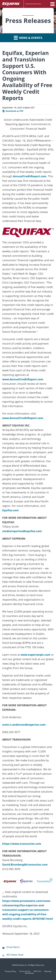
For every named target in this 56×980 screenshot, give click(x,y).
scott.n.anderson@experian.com (24, 725)
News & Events (28, 38)
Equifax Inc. (23, 965)
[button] (52, 4)
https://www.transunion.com (22, 844)
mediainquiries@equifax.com (22, 531)
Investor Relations (33, 4)
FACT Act (37, 971)
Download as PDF (13, 111)
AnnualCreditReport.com (30, 176)
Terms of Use (25, 971)
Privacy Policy (11, 971)
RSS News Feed (15, 955)
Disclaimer (29, 973)
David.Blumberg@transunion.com (25, 864)
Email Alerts (13, 947)
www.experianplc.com (35, 655)
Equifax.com (10, 510)
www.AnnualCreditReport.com (23, 379)
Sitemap (48, 971)
